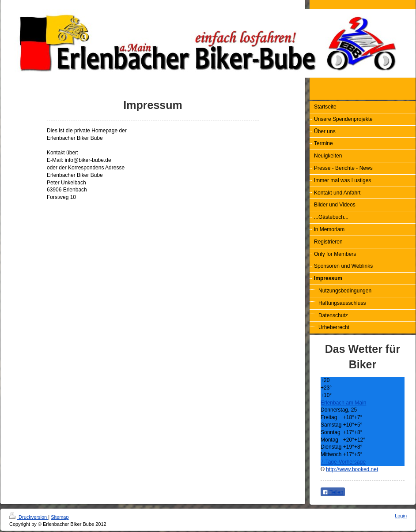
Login (401, 516)
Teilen (333, 492)
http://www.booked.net (352, 469)
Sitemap (60, 517)
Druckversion (29, 517)
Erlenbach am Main (343, 403)
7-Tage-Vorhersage (343, 462)
